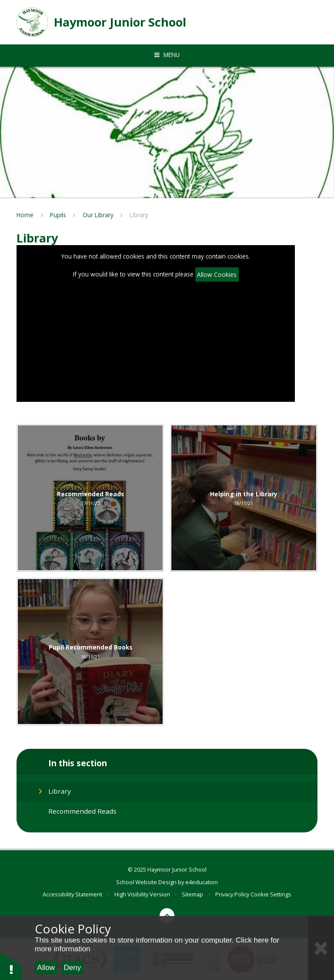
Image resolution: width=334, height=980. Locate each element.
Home (25, 215)
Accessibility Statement (72, 894)
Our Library (98, 215)
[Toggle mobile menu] (167, 55)
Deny (73, 968)
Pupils (58, 215)
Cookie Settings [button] (271, 894)
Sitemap (192, 894)
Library (139, 215)
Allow (46, 968)
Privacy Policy (232, 894)
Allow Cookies (217, 274)
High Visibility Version (142, 894)
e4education (202, 882)
